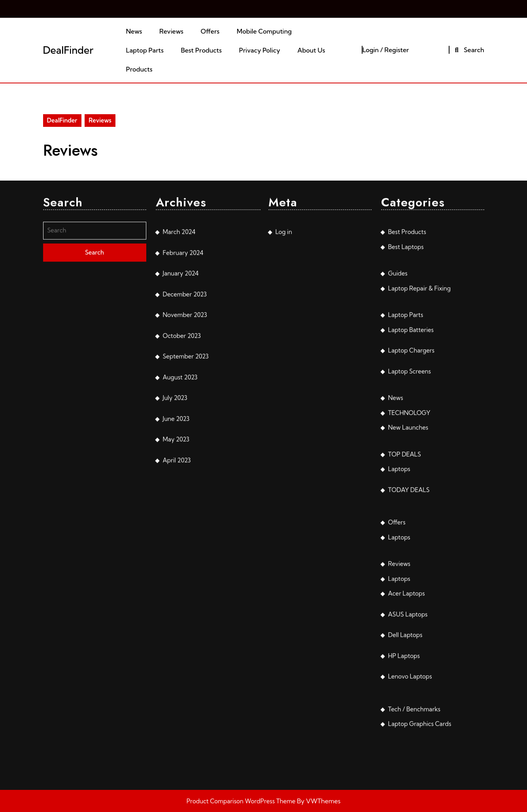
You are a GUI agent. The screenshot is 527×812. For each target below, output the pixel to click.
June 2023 (176, 563)
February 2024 (183, 397)
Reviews (171, 31)
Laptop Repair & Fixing (420, 433)
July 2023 (175, 542)
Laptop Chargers (411, 495)
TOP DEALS (405, 599)
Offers (210, 31)
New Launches (408, 572)
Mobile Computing (264, 31)
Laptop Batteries (411, 474)
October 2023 (182, 480)
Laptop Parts (145, 50)
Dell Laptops (405, 779)
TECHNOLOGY (409, 557)
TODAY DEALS (409, 634)
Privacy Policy (260, 50)
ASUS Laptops (408, 759)
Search (468, 50)
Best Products (201, 50)
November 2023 (185, 459)
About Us (311, 50)
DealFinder (68, 50)
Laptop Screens (410, 516)
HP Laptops (404, 800)
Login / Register (386, 50)
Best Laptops (406, 391)
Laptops (399, 613)
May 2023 (176, 584)
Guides (398, 418)
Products (139, 69)
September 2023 (186, 501)
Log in (284, 376)
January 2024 (181, 418)
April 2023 (177, 605)
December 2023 (185, 439)
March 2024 (179, 376)
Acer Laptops (407, 738)
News (134, 31)
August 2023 (180, 522)
